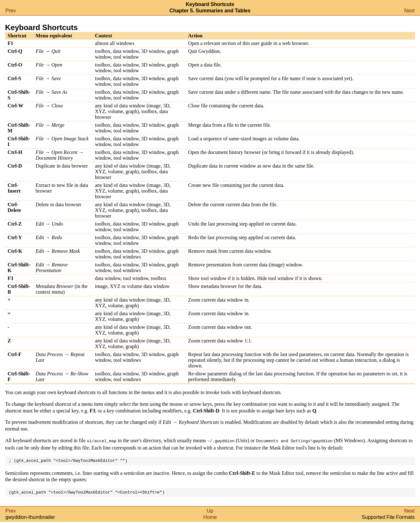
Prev (11, 11)
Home (210, 518)
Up (210, 512)
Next (409, 11)
